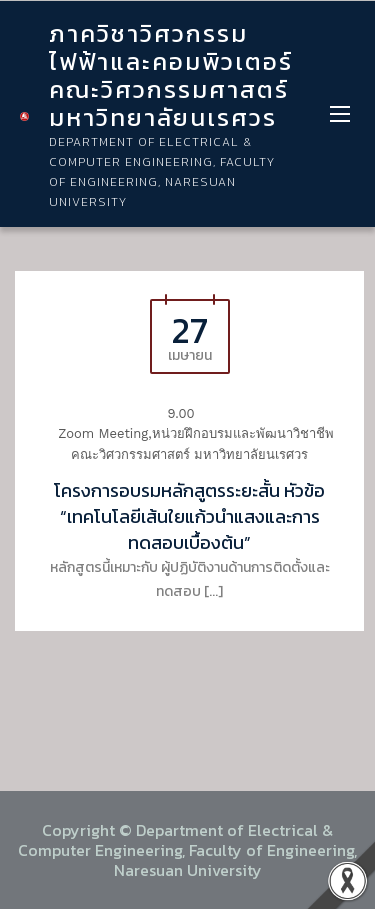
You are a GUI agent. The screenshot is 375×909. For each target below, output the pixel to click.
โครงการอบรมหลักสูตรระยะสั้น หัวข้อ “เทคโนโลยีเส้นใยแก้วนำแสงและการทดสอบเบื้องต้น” (189, 516)
